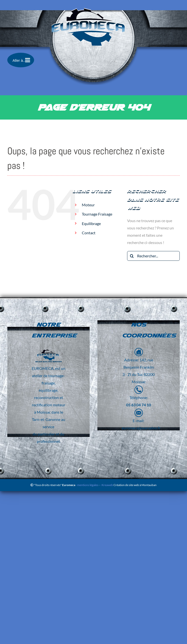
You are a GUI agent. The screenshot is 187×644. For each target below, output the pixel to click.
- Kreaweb (107, 485)
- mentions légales (87, 485)
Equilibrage (91, 223)
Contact (89, 233)
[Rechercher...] (153, 256)
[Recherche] (132, 256)
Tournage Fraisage (97, 214)
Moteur (88, 205)
